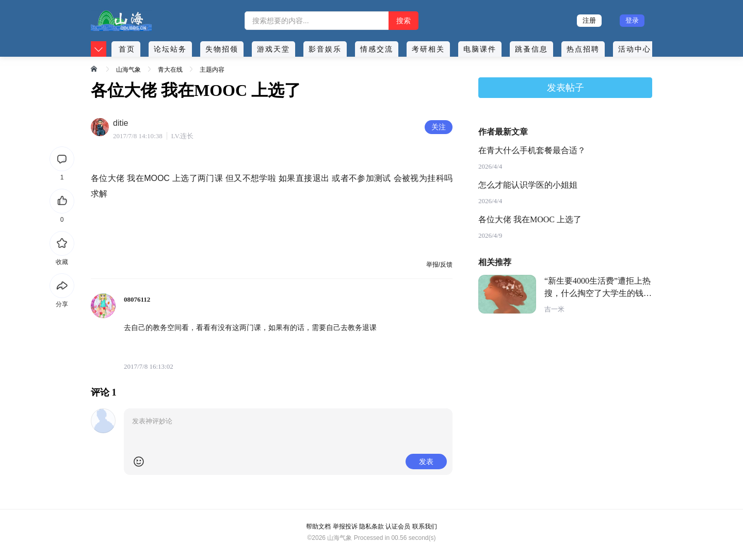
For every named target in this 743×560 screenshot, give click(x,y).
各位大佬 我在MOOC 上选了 (530, 219)
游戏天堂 (273, 49)
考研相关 (428, 49)
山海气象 (128, 70)
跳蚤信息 (531, 49)
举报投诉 (345, 526)
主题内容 (212, 70)
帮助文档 (318, 526)
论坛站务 (170, 49)
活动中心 (635, 49)
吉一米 (554, 309)
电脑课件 (480, 49)
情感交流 (377, 49)
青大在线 (170, 70)
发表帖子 (566, 88)
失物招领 (222, 49)
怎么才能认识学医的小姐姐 (528, 185)
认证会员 (398, 526)
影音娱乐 (325, 49)
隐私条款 (372, 526)
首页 (127, 49)
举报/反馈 (439, 265)
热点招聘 (583, 49)
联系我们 (425, 526)
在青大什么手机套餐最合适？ (532, 150)
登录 (632, 20)
